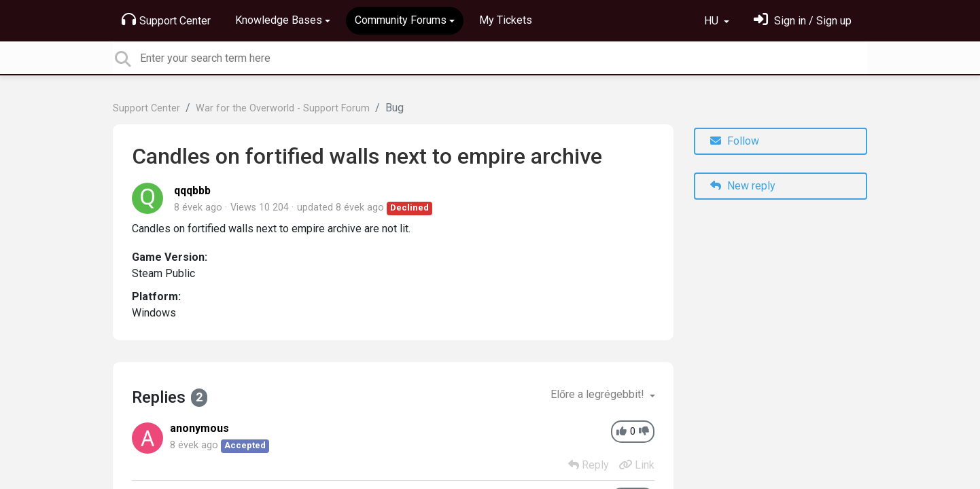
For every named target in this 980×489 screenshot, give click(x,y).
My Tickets (506, 20)
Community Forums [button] (401, 20)
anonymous (199, 428)
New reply (743, 186)
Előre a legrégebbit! (599, 394)
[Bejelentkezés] (803, 21)
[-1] (644, 432)
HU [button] (713, 21)
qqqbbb (192, 191)
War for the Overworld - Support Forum (283, 108)
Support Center (166, 20)
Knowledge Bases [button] (279, 20)
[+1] (622, 432)
